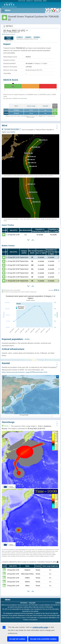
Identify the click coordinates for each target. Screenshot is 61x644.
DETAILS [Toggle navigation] (8, 26)
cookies (58, 603)
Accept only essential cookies (43, 639)
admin (45, 1)
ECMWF (37, 37)
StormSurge (8, 422)
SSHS (13, 132)
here (25, 98)
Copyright (32, 603)
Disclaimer (24, 603)
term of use (22, 1)
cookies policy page (40, 627)
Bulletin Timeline (8, 246)
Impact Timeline (8, 225)
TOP (57, 127)
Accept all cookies (17, 639)
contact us (29, 1)
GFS (20, 37)
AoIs (27, 339)
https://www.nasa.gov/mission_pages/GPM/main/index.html (24, 372)
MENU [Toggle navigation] (6, 11)
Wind (16, 106)
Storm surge (31, 106)
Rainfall (45, 106)
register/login (38, 1)
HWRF (28, 37)
